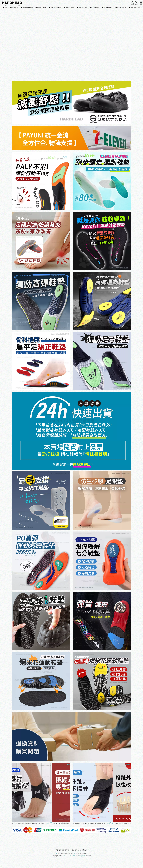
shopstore (82, 856)
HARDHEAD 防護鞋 (69, 856)
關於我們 (74, 850)
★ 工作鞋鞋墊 (95, 8)
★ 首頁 (5, 8)
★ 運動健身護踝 (121, 8)
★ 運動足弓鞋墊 (41, 8)
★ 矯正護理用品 (107, 8)
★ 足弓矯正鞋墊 (82, 8)
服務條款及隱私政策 (62, 850)
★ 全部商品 (14, 8)
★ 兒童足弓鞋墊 (69, 8)
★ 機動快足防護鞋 (27, 8)
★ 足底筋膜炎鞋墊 (55, 8)
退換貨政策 (84, 850)
